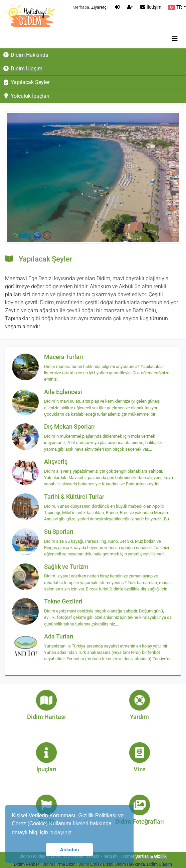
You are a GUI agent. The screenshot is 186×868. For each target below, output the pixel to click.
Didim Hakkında (26, 55)
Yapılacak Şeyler (26, 82)
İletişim (150, 7)
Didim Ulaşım (23, 69)
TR (175, 7)
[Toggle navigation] (175, 38)
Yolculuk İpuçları (26, 96)
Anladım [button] (70, 850)
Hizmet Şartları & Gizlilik (144, 856)
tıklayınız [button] (61, 832)
